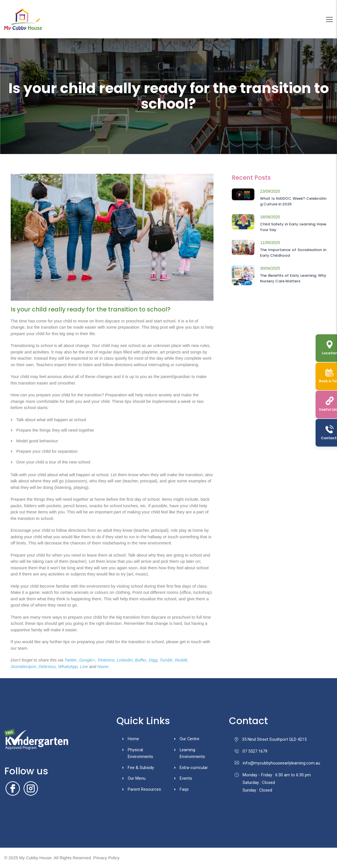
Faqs (184, 790)
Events (186, 779)
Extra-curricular (194, 768)
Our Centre (190, 739)
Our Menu (137, 779)
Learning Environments (192, 753)
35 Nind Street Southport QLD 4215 (271, 739)
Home (133, 739)
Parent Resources (144, 790)
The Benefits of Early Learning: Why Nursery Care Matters (293, 278)
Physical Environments (140, 753)
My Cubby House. (36, 858)
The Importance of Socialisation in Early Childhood (293, 253)
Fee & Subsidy (141, 768)
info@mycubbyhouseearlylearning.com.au (277, 763)
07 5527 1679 (251, 751)
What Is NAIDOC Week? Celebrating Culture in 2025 (293, 201)
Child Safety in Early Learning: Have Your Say (293, 227)
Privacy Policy (106, 858)
